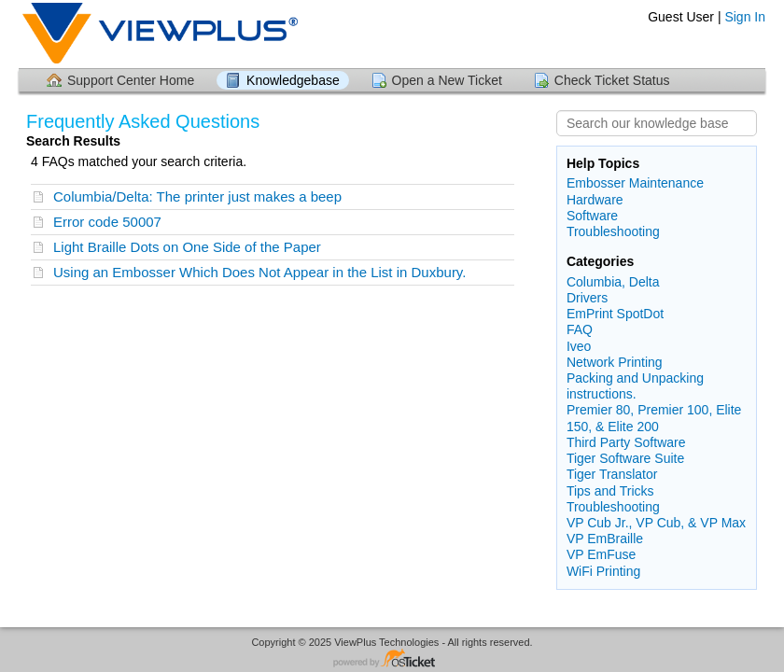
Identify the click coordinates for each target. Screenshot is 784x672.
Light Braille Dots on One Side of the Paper (187, 247)
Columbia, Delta (613, 282)
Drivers (587, 298)
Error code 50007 (107, 222)
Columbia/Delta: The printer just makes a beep (197, 196)
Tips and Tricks (610, 491)
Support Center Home (131, 80)
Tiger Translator (612, 474)
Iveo (579, 346)
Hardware (595, 200)
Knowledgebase (293, 80)
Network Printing (615, 362)
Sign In (745, 17)
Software (592, 216)
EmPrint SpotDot (615, 314)
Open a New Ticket (447, 80)
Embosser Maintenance (635, 183)
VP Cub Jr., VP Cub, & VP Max (656, 523)
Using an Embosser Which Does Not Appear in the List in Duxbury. (259, 272)
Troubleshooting (613, 231)
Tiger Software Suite (625, 458)
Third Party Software (626, 442)
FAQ (580, 329)
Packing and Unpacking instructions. (635, 386)
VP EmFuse (601, 554)
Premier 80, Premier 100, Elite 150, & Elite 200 (654, 418)
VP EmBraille (605, 539)
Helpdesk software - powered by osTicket (392, 659)
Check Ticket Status (612, 80)
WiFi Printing (603, 571)
